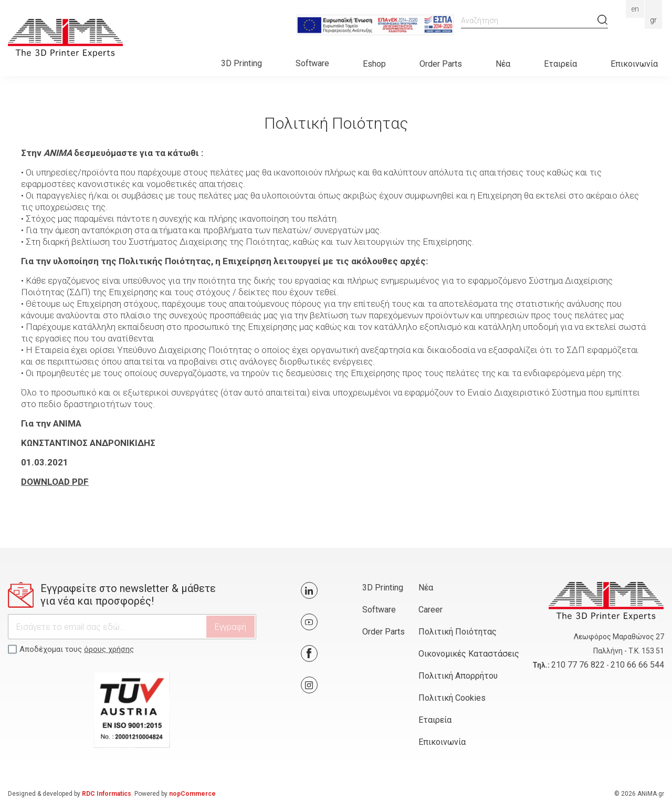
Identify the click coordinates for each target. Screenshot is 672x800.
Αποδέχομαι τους (77, 649)
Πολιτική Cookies (452, 698)
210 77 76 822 (578, 665)
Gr (653, 20)
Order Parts (441, 64)
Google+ (309, 685)
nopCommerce (192, 794)
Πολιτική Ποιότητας (458, 632)
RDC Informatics (107, 794)
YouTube (309, 622)
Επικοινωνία (634, 64)
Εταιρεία (560, 64)
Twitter (309, 590)
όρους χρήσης (109, 649)
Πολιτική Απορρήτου (458, 676)
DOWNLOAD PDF (55, 482)
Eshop (374, 64)
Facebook (309, 653)
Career (430, 610)
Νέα (503, 64)
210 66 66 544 (637, 665)
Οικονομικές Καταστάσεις (469, 654)
